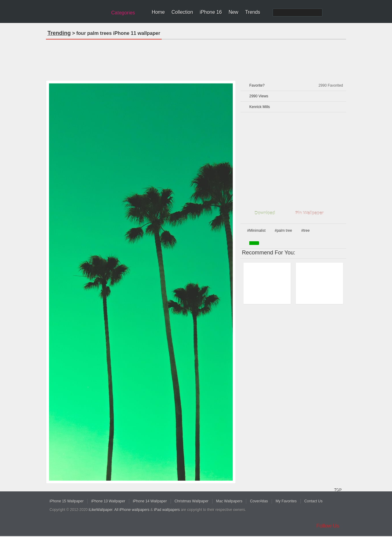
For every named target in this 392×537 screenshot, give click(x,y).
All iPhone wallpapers (132, 510)
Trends (253, 12)
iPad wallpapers (167, 510)
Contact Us (313, 501)
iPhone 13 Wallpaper (108, 501)
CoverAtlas (259, 501)
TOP (337, 490)
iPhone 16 (211, 12)
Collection (182, 12)
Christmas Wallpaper (192, 501)
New (233, 12)
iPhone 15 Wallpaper (67, 501)
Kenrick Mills (260, 107)
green (254, 243)
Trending (59, 33)
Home (158, 12)
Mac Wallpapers (229, 501)
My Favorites (286, 501)
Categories (123, 13)
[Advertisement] (196, 58)
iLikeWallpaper (101, 510)
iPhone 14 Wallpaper (150, 501)
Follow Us (328, 526)
